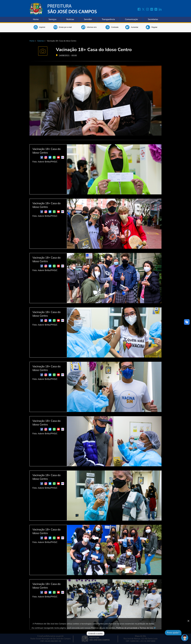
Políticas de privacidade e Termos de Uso (135, 628)
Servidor (88, 20)
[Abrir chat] (185, 638)
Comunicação (131, 20)
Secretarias (153, 20)
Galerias (41, 41)
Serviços (52, 20)
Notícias (70, 20)
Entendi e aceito (95, 633)
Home (36, 20)
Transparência (108, 20)
